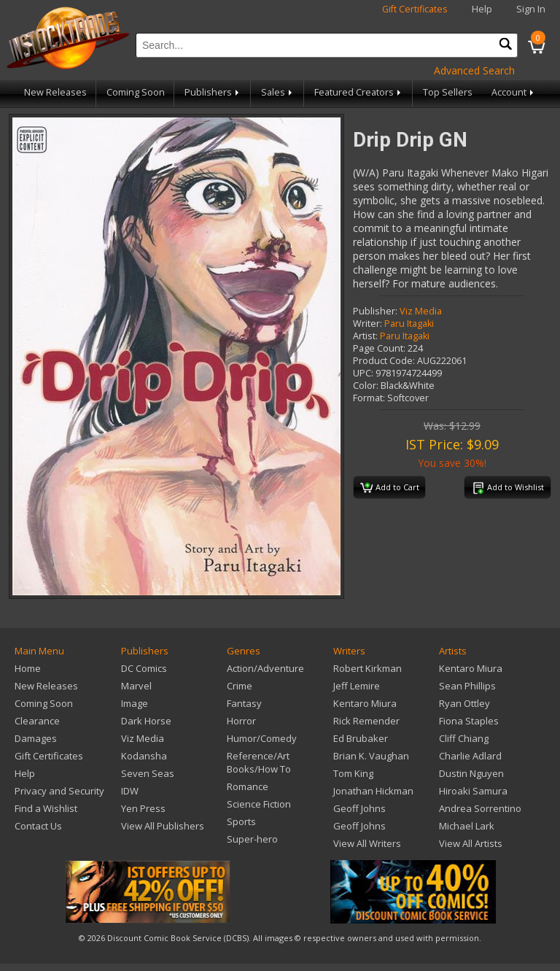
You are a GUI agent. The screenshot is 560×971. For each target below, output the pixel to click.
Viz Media (421, 311)
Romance (248, 786)
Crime (240, 686)
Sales (278, 92)
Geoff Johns (359, 808)
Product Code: (384, 361)
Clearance (37, 721)
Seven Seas (148, 773)
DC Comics (144, 668)
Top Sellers (448, 92)
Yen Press (143, 808)
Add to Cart (390, 488)
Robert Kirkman (367, 668)
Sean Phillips (467, 686)
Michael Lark (467, 826)
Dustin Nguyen (471, 773)
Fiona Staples (469, 721)
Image (135, 703)
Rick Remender (366, 721)
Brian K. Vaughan (371, 756)
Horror (241, 721)
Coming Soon (136, 92)
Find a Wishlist (46, 808)
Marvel (136, 686)
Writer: (367, 324)
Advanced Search (474, 70)
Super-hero (252, 839)
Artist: (365, 336)
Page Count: (379, 348)
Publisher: (375, 311)
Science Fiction (259, 804)
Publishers (213, 92)
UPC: (363, 373)
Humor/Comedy (262, 738)
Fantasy (244, 703)
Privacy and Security (59, 791)
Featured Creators (359, 92)
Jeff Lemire (357, 686)
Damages (36, 738)
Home (28, 668)
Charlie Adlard (470, 756)
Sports (241, 821)
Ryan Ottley (464, 703)
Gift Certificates (415, 9)
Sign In (531, 9)
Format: (369, 398)
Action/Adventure (265, 668)
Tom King (353, 773)
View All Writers (367, 843)
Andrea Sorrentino (480, 808)
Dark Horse (146, 721)
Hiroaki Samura (473, 791)
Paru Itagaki (409, 324)
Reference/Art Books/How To (259, 762)
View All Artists (471, 843)
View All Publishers (163, 826)
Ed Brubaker (361, 738)
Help (482, 9)
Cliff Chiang (464, 738)
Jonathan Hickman (373, 791)
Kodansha (144, 756)
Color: (366, 386)
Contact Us (38, 826)
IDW (130, 791)
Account (514, 92)
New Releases (55, 92)
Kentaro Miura (365, 703)
